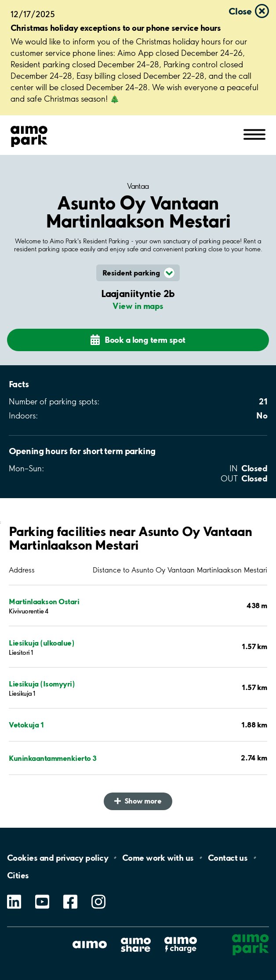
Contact (228, 858)
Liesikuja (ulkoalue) (42, 643)
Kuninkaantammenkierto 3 (53, 758)
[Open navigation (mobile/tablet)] (254, 134)
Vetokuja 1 (26, 725)
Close (240, 11)
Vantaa (138, 186)
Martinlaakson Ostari (44, 601)
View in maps (138, 306)
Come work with (158, 858)
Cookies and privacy (58, 858)
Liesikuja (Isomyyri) (42, 684)
